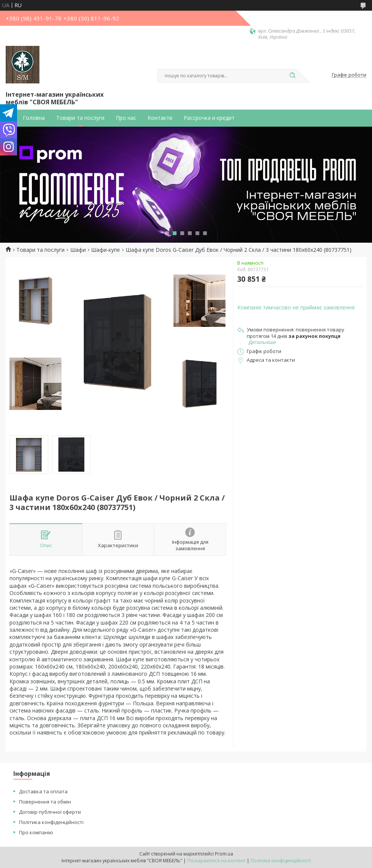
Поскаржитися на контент (216, 861)
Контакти (160, 118)
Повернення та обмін (45, 802)
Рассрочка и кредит (209, 118)
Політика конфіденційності (51, 822)
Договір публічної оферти (50, 812)
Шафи (78, 250)
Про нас (126, 118)
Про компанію (36, 832)
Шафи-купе (106, 250)
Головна (34, 118)
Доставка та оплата (43, 791)
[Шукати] (292, 76)
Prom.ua (224, 854)
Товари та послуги (80, 118)
